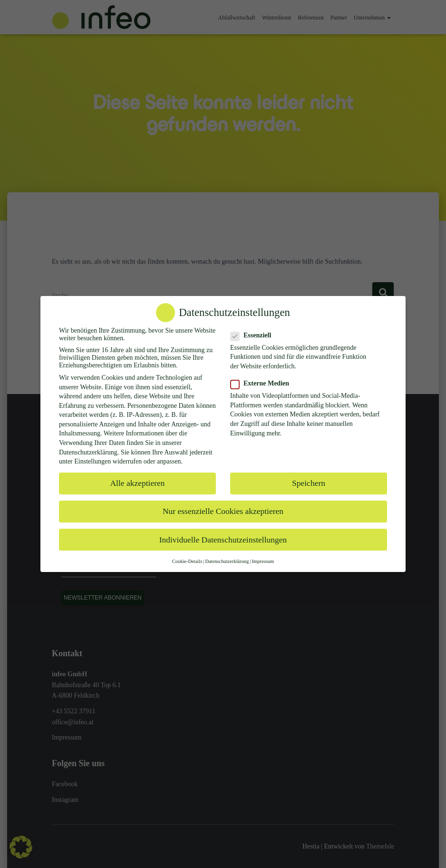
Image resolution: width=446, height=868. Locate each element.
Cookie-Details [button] (187, 561)
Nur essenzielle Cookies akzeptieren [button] (223, 511)
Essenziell (254, 335)
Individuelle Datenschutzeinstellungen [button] (223, 540)
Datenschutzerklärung (88, 452)
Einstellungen (92, 461)
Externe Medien (263, 384)
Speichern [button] (309, 483)
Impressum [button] (263, 561)
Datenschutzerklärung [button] (227, 561)
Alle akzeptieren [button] (137, 483)
